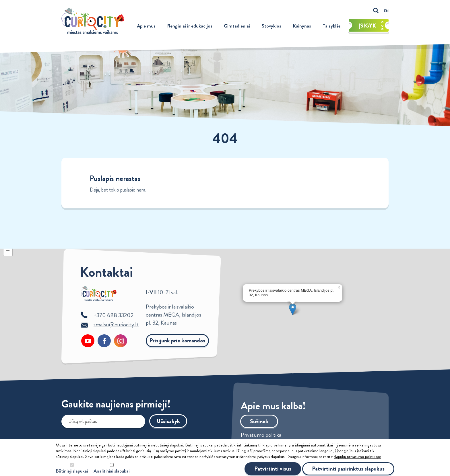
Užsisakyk (168, 421)
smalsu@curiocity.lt (116, 324)
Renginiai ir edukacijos (190, 26)
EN (386, 11)
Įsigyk (371, 26)
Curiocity (93, 21)
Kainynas (302, 26)
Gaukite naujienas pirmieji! (116, 405)
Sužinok (259, 421)
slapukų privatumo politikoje (357, 457)
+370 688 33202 (114, 315)
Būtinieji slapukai (72, 471)
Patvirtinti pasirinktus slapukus (348, 469)
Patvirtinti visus (273, 469)
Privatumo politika (261, 435)
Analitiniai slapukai (111, 471)
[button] (293, 309)
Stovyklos (271, 26)
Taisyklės (332, 26)
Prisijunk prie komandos (177, 341)
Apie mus (146, 26)
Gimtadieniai (237, 26)
